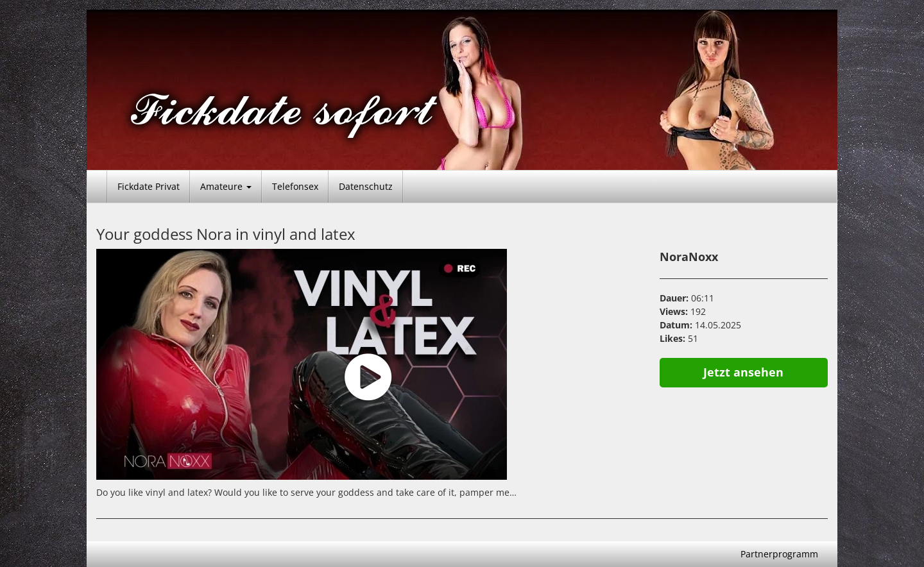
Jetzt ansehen (743, 372)
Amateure (226, 186)
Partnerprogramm (779, 554)
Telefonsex (295, 186)
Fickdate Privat (149, 186)
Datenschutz (366, 186)
